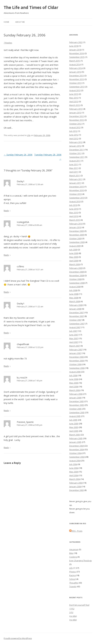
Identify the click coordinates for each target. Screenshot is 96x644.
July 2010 (73, 205)
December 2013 (77, 76)
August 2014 (75, 64)
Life (29, 135)
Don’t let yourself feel (79, 605)
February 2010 (76, 224)
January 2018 (75, 50)
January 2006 (75, 398)
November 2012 (77, 120)
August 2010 (75, 201)
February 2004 (76, 483)
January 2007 (75, 353)
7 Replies (8, 43)
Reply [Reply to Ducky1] (6, 211)
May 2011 (74, 168)
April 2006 (74, 387)
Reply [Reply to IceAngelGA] (6, 255)
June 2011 (74, 164)
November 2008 (77, 275)
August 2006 (75, 372)
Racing (72, 575)
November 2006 (77, 361)
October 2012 (75, 124)
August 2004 (75, 461)
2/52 (71, 612)
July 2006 (73, 375)
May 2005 (74, 427)
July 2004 (73, 464)
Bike (71, 553)
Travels (73, 586)
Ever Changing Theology (81, 561)
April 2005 (74, 431)
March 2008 (75, 301)
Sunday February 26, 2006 (18, 155)
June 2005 (74, 424)
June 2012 (74, 135)
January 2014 (75, 72)
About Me (20, 22)
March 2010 (75, 220)
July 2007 (73, 331)
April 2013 (74, 101)
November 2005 (77, 405)
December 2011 (77, 150)
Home (6, 22)
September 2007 (77, 324)
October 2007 (75, 320)
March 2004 (75, 479)
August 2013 (75, 90)
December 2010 (77, 187)
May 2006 (74, 383)
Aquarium (74, 549)
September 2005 (77, 412)
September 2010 (77, 198)
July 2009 (73, 250)
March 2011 (75, 176)
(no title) (73, 616)
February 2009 (76, 268)
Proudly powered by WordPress (18, 638)
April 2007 (74, 342)
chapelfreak (23, 344)
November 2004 (77, 449)
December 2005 (77, 401)
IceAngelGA (23, 222)
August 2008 (75, 287)
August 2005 (75, 416)
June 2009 (74, 253)
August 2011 (75, 161)
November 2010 (77, 190)
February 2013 (76, 109)
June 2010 (74, 209)
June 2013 (74, 94)
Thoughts (74, 583)
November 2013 (77, 79)
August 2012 (75, 127)
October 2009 (75, 238)
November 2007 (77, 316)
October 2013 (75, 83)
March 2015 (75, 61)
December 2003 (77, 490)
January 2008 (75, 309)
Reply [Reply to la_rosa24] (6, 410)
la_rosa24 (22, 377)
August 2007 (75, 327)
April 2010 (74, 216)
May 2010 (74, 213)
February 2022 (76, 42)
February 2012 (76, 142)
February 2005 (76, 438)
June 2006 (74, 379)
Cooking (73, 557)
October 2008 (75, 279)
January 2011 (75, 183)
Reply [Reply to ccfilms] (6, 292)
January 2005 (75, 442)
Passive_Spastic (25, 422)
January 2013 (75, 113)
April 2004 (74, 475)
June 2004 (74, 468)
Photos (73, 572)
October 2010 (75, 194)
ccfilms (20, 266)
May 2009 (74, 257)
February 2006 (76, 394)
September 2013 (77, 87)
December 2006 (77, 357)
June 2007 (74, 335)
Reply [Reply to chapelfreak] (6, 366)
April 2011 (74, 172)
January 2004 (75, 487)
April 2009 (74, 261)
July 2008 (73, 290)
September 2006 (77, 368)
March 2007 (75, 346)
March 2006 (75, 390)
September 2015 (77, 57)
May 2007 (74, 338)
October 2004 (75, 453)
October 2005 (75, 409)
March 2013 (75, 105)
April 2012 (74, 139)
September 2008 (77, 283)
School (72, 579)
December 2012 (77, 116)
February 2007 (76, 350)
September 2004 (77, 457)
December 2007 (77, 313)
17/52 (72, 609)
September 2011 (77, 157)
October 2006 (75, 364)
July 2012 (73, 131)
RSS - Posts (76, 531)
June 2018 (74, 46)
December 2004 (77, 446)
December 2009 (77, 231)
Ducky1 (21, 181)
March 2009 (75, 264)
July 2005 (73, 420)
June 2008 (74, 294)
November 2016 (77, 53)
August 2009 (75, 246)
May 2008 (74, 298)
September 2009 (77, 242)
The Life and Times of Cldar (31, 7)
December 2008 (77, 272)
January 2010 (75, 227)
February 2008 (76, 305)
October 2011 (75, 153)
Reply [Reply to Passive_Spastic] (6, 447)
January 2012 (75, 146)
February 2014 (76, 68)
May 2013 (74, 98)
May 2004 (74, 472)
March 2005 (75, 435)
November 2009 (77, 235)
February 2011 (76, 179)
